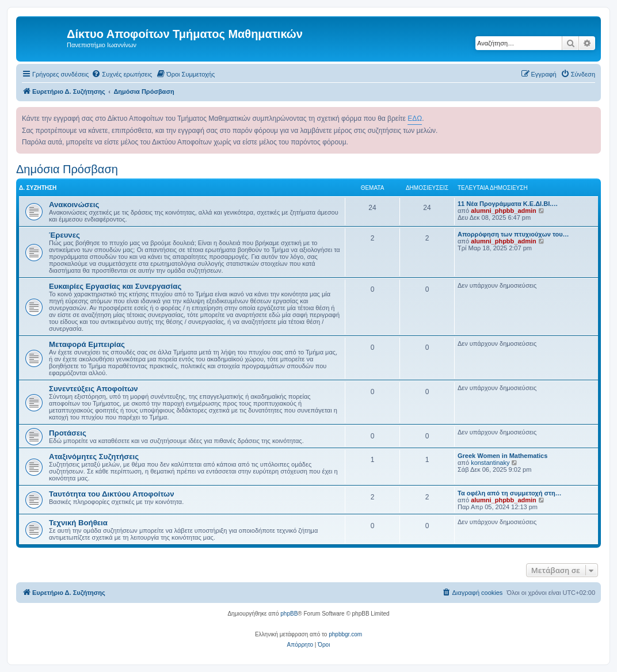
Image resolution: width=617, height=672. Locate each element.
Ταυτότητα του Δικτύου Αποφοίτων (112, 494)
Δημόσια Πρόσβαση (67, 169)
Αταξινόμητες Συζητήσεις (94, 457)
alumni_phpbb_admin (504, 211)
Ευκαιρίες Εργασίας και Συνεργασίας (115, 286)
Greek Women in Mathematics (502, 456)
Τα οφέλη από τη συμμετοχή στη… (510, 493)
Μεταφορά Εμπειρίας (87, 344)
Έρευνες (64, 235)
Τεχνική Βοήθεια (78, 523)
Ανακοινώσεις (74, 205)
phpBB (289, 614)
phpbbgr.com (345, 634)
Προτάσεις (68, 433)
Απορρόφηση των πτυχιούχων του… (513, 234)
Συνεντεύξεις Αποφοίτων (94, 389)
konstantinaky (490, 463)
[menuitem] (122, 74)
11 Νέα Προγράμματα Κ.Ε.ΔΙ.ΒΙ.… (508, 204)
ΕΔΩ (415, 119)
